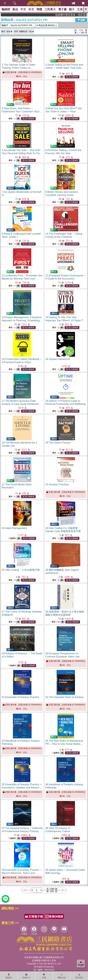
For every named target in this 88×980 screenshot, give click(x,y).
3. (22, 112)
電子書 (62, 9)
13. (22, 320)
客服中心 (26, 976)
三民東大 (50, 9)
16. (58, 359)
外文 (31, 9)
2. (65, 68)
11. (22, 279)
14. (65, 320)
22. (57, 484)
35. (22, 788)
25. (21, 570)
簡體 (39, 9)
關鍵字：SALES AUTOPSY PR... (18, 25)
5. (22, 153)
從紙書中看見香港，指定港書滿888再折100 (76, 15)
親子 (72, 9)
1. (19, 68)
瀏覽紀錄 (62, 976)
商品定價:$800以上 (47, 25)
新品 (15, 9)
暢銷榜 (6, 9)
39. (22, 873)
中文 (23, 9)
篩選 (81, 20)
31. (20, 697)
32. (65, 697)
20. (58, 443)
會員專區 (79, 976)
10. (64, 237)
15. (22, 362)
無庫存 (12, 538)
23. (14, 528)
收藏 (44, 976)
